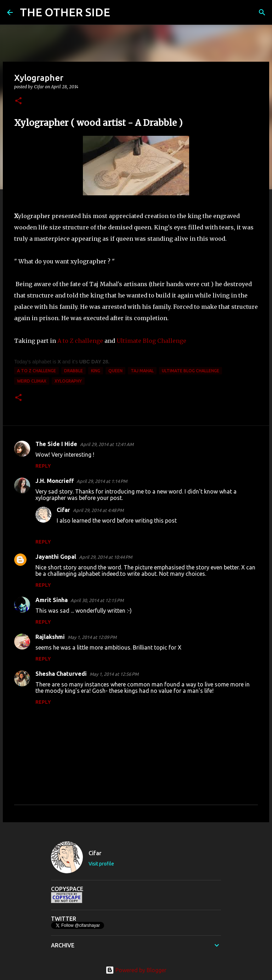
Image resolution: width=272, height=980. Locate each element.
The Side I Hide (56, 444)
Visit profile (101, 864)
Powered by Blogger (136, 970)
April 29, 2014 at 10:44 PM (106, 557)
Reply (43, 466)
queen (115, 371)
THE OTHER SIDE (65, 12)
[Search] (120, 12)
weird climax (32, 381)
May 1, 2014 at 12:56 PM (114, 674)
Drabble (73, 371)
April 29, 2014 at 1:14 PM (102, 481)
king (96, 371)
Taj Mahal (142, 371)
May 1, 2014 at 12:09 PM (92, 637)
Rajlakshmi (50, 637)
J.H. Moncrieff (55, 481)
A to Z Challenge (36, 371)
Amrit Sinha (52, 600)
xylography (68, 381)
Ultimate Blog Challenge (151, 341)
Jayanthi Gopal (56, 557)
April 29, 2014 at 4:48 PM (98, 510)
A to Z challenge (80, 341)
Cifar (63, 510)
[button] (18, 101)
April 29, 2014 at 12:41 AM (107, 444)
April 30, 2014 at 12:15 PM (97, 600)
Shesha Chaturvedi (61, 674)
